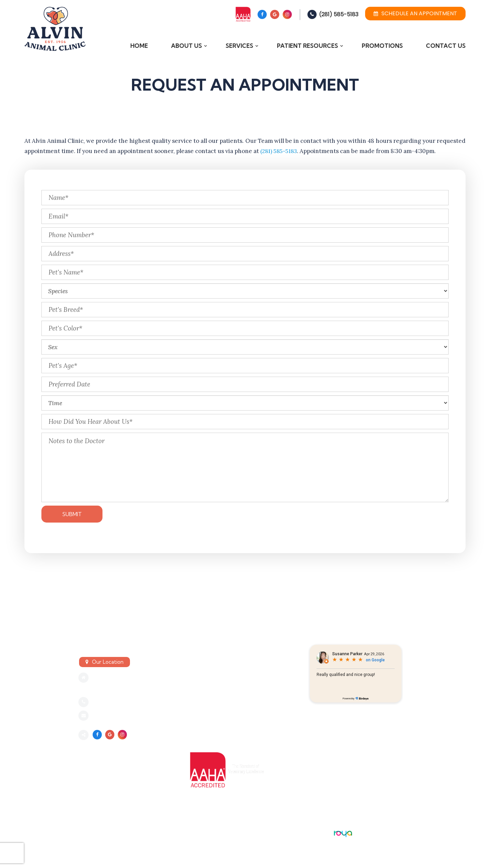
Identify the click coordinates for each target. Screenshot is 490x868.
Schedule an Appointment (415, 13)
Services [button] (239, 46)
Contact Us (446, 46)
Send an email (110, 716)
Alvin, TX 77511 (110, 688)
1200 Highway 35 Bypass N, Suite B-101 (138, 678)
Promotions (382, 46)
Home (139, 46)
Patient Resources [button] (307, 46)
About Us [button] (186, 46)
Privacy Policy (99, 829)
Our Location (108, 662)
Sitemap (89, 836)
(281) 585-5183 (339, 14)
